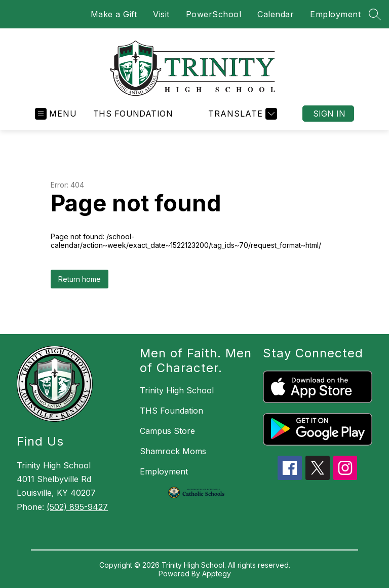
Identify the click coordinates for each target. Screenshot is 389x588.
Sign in (329, 114)
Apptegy (217, 574)
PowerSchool (214, 14)
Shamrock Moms (173, 451)
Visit (161, 14)
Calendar (276, 14)
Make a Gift (114, 14)
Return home (80, 279)
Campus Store (167, 431)
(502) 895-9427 (77, 507)
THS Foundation (133, 114)
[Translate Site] (241, 114)
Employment (335, 14)
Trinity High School (177, 390)
